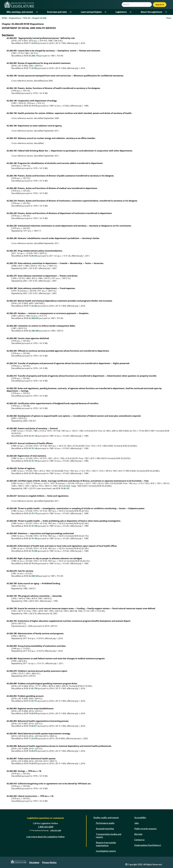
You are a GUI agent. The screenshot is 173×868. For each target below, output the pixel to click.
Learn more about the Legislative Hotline (45, 837)
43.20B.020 (34, 576)
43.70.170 (33, 513)
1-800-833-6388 (55, 831)
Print (169, 18)
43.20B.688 (34, 331)
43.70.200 (33, 551)
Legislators (121, 12)
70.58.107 (65, 488)
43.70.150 (33, 461)
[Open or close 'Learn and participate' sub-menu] (106, 12)
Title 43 (26, 18)
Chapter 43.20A (39, 18)
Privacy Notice (49, 862)
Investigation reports (106, 851)
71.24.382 (33, 306)
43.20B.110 (34, 56)
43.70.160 (33, 473)
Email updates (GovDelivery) (148, 845)
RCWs (4, 18)
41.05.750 (33, 688)
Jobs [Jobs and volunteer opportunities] (136, 823)
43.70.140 (33, 448)
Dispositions (15, 18)
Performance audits (105, 823)
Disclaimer (34, 862)
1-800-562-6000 (46, 827)
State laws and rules (57, 12)
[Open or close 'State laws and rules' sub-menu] (71, 12)
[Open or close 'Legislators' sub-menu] (131, 12)
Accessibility (140, 817)
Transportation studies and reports (109, 836)
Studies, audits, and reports (106, 817)
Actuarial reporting (105, 829)
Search (160, 5)
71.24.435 (33, 738)
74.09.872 (33, 751)
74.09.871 (33, 726)
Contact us (139, 840)
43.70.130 (33, 436)
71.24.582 (33, 68)
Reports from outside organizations (106, 844)
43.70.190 (33, 538)
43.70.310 (33, 106)
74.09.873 (33, 763)
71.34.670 (33, 43)
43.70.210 (33, 563)
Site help (138, 834)
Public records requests (145, 829)
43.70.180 (33, 526)
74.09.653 (33, 256)
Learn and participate (91, 12)
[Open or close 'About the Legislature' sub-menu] (166, 12)
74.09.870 (33, 713)
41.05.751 (33, 701)
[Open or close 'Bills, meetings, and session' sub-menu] (37, 12)
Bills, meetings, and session (20, 12)
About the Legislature (151, 12)
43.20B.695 (34, 318)
